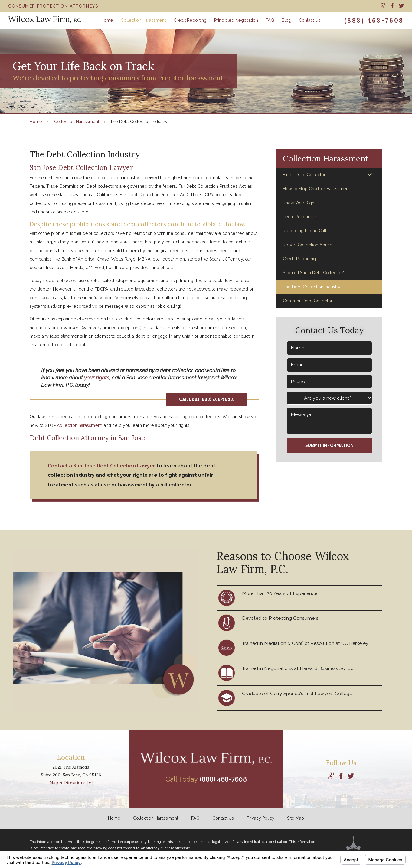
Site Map (296, 818)
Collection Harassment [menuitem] (143, 20)
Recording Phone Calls (306, 231)
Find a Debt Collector (304, 175)
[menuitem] (383, 6)
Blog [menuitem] (286, 20)
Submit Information (329, 445)
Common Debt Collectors (309, 301)
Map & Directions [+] (71, 782)
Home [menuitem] (107, 20)
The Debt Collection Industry (312, 287)
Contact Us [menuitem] (310, 20)
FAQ (195, 818)
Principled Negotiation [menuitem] (236, 20)
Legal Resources (300, 217)
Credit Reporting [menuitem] (190, 20)
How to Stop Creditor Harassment (316, 189)
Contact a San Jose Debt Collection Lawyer (101, 466)
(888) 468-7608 (374, 21)
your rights (97, 378)
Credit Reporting (299, 259)
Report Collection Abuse (308, 245)
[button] (370, 175)
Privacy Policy (261, 818)
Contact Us (223, 818)
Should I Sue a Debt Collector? (313, 273)
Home (36, 122)
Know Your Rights (300, 203)
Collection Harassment (77, 122)
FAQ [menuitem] (270, 20)
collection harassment (79, 425)
